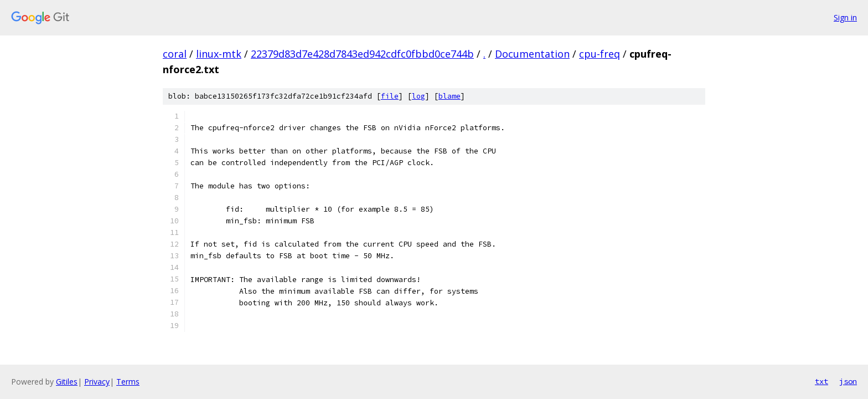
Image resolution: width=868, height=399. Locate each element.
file (390, 96)
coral (175, 54)
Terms (128, 382)
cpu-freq (600, 54)
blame (449, 96)
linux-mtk (219, 54)
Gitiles (67, 382)
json (848, 381)
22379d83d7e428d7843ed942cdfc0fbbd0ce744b (362, 54)
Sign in (845, 17)
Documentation (532, 54)
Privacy (97, 382)
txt (821, 381)
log (418, 96)
